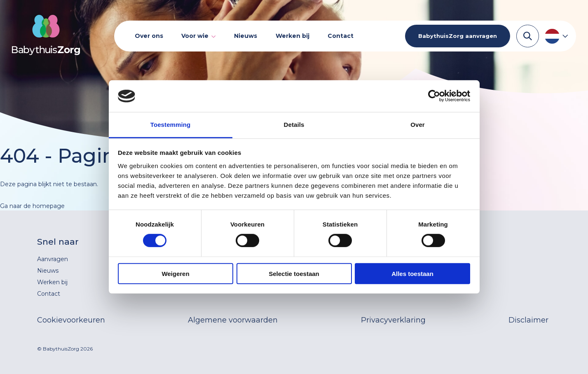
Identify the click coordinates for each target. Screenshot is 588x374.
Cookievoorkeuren (71, 320)
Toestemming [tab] (171, 125)
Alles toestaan (412, 273)
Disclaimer (528, 320)
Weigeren (175, 273)
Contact (341, 36)
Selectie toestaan (294, 273)
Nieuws (246, 36)
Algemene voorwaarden (233, 320)
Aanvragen (53, 259)
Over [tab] (418, 125)
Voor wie (195, 36)
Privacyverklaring (393, 320)
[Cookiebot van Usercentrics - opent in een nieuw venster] (434, 96)
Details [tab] (294, 125)
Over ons (149, 36)
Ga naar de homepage (32, 206)
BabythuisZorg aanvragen (458, 36)
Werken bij (293, 36)
